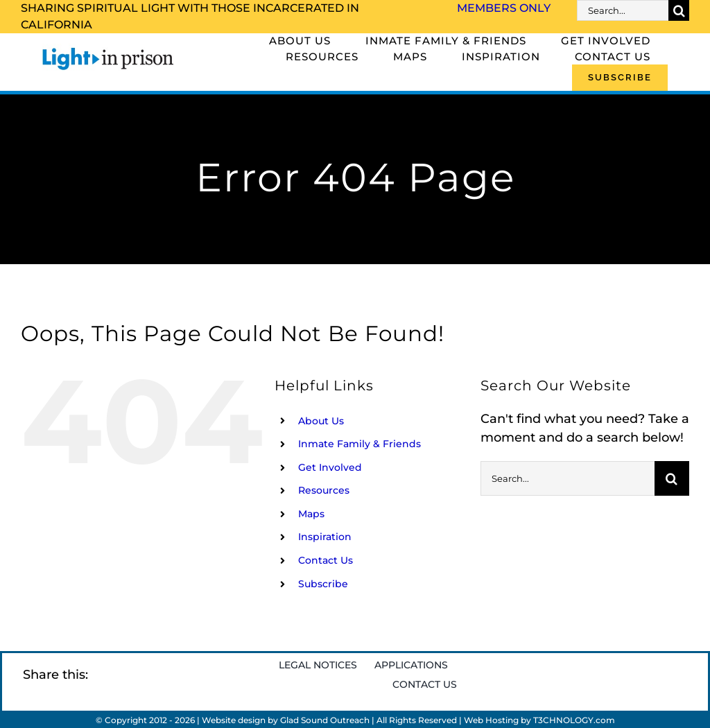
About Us (321, 421)
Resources (324, 490)
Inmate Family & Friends (360, 444)
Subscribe (323, 584)
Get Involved (330, 467)
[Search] (679, 10)
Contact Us (326, 560)
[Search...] (623, 10)
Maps (311, 514)
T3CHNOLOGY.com (574, 720)
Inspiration (325, 537)
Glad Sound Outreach (325, 720)
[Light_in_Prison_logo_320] (108, 50)
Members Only (504, 8)
